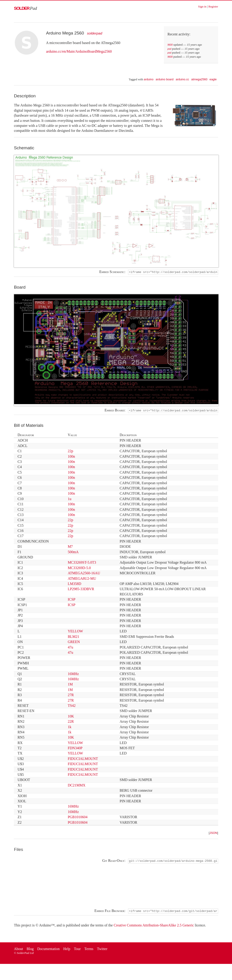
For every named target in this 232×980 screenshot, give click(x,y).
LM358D (75, 584)
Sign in (202, 7)
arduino (149, 79)
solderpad (95, 33)
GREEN (74, 642)
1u (70, 500)
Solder (25, 8)
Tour (77, 950)
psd (169, 49)
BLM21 (74, 637)
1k (70, 728)
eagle (213, 79)
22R (71, 722)
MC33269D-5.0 (79, 569)
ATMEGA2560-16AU (84, 574)
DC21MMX (77, 786)
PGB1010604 (78, 818)
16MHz (73, 674)
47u (70, 648)
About (18, 950)
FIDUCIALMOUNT (83, 759)
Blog (30, 950)
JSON (213, 834)
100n (71, 457)
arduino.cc (182, 79)
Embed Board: (115, 411)
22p (70, 452)
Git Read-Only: (114, 862)
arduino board (165, 79)
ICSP (72, 600)
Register (213, 7)
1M (70, 685)
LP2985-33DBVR (81, 590)
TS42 (72, 706)
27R (71, 696)
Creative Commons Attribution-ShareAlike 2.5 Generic (154, 927)
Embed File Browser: (110, 912)
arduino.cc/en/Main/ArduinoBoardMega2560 (79, 51)
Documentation (49, 950)
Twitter (102, 950)
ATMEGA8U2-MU (82, 579)
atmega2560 (199, 79)
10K (71, 717)
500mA (73, 553)
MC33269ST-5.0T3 (82, 563)
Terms (89, 950)
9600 (170, 45)
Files (18, 850)
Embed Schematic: (112, 272)
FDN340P (75, 749)
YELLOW (75, 632)
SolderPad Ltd (25, 954)
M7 (70, 547)
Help (67, 950)
